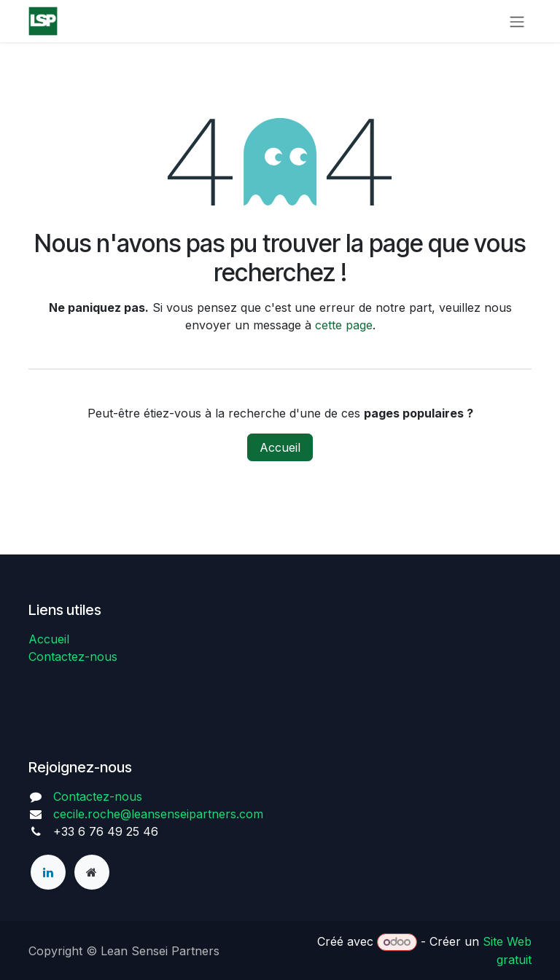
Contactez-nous (73, 656)
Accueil (280, 447)
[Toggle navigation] (517, 21)
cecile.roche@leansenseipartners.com (158, 814)
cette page (344, 325)
